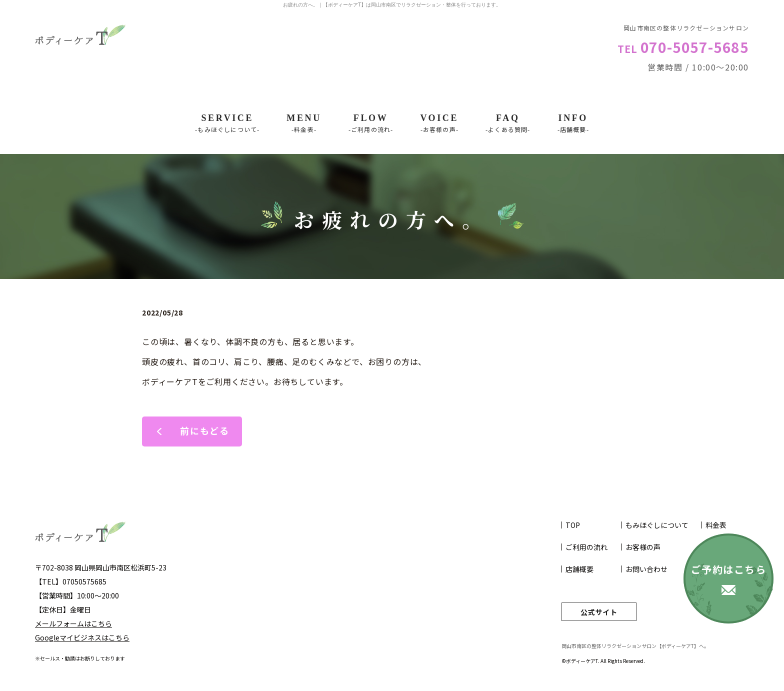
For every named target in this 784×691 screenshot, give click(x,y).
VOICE (439, 123)
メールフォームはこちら (73, 623)
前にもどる (205, 430)
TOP (573, 525)
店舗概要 (579, 569)
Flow (371, 123)
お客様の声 (643, 547)
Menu (304, 123)
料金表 (716, 525)
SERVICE (227, 123)
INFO (573, 123)
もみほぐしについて (657, 525)
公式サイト (599, 612)
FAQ (508, 123)
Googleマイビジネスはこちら (82, 637)
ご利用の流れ (586, 547)
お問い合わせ (646, 569)
